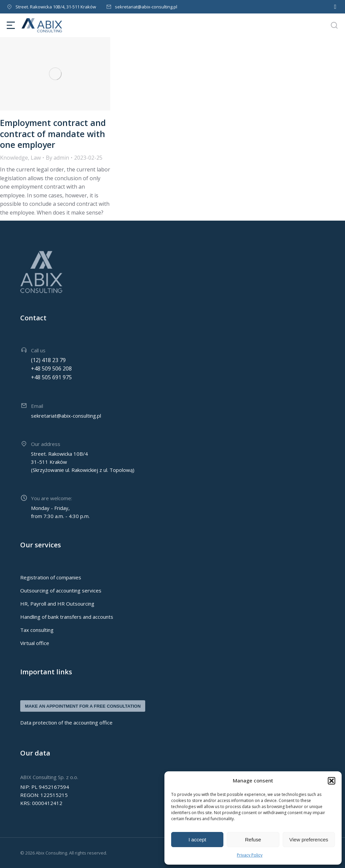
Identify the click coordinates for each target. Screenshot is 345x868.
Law (36, 158)
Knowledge (14, 158)
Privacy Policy (250, 855)
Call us (38, 350)
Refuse (253, 840)
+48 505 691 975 (51, 377)
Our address (46, 444)
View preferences (309, 840)
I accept (197, 840)
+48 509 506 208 (51, 368)
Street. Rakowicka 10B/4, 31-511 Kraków (56, 7)
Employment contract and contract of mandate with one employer (53, 134)
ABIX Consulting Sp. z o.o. (49, 777)
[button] (332, 781)
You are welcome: (52, 498)
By (57, 158)
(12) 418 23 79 (48, 360)
